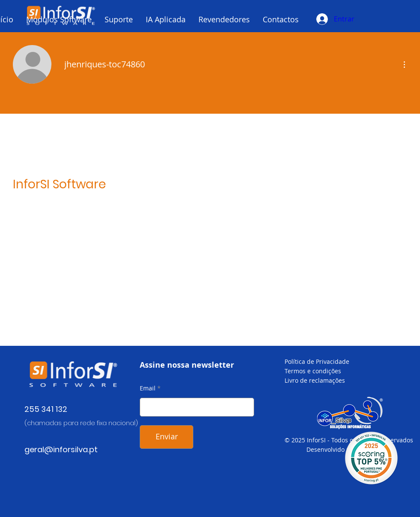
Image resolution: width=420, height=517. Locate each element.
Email (148, 388)
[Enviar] (166, 437)
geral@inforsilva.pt (61, 449)
